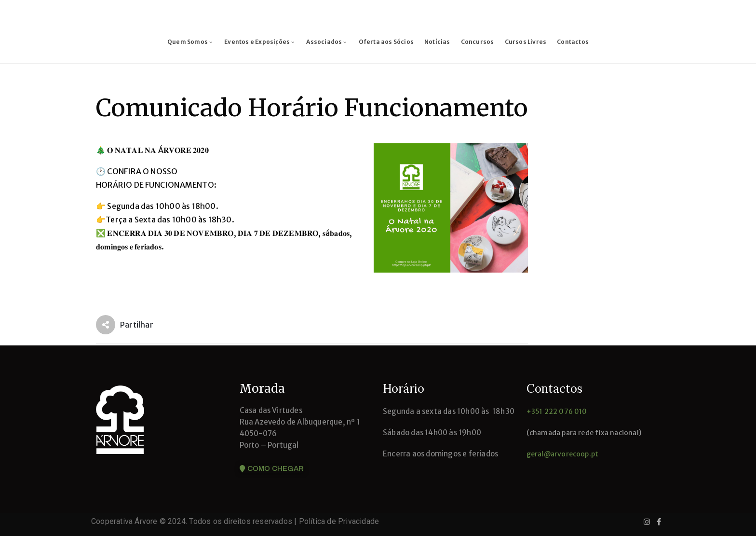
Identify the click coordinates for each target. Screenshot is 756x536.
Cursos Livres (526, 42)
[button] (272, 469)
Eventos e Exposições (260, 42)
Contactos (573, 42)
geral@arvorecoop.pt (563, 454)
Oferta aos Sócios (386, 42)
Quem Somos (190, 42)
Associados (327, 42)
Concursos (478, 42)
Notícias (437, 42)
